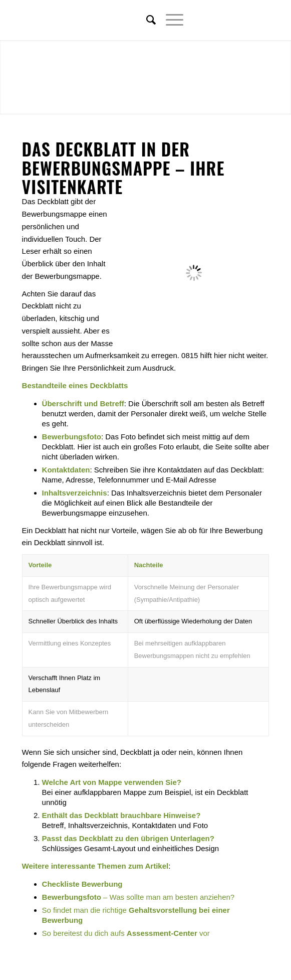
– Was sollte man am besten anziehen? (138, 897)
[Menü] (170, 20)
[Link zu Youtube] (261, 20)
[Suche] (146, 20)
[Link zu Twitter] (216, 20)
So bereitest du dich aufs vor (126, 933)
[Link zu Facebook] (231, 20)
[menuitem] (146, 20)
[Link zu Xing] (246, 20)
